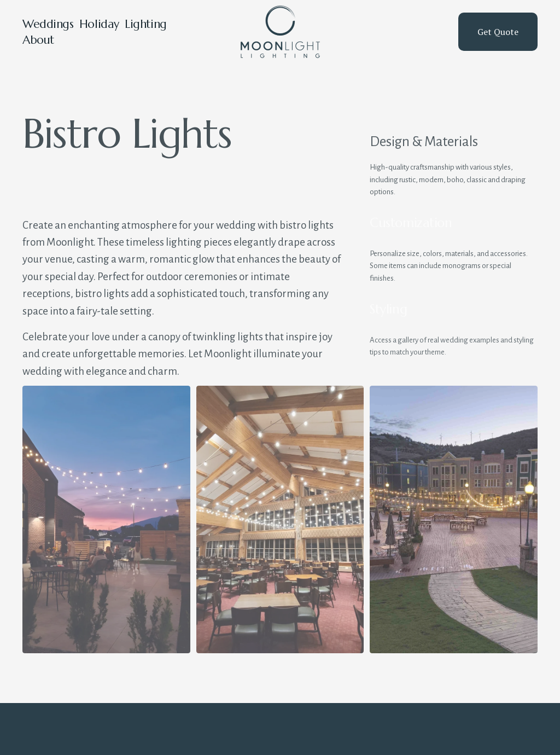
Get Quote (498, 32)
